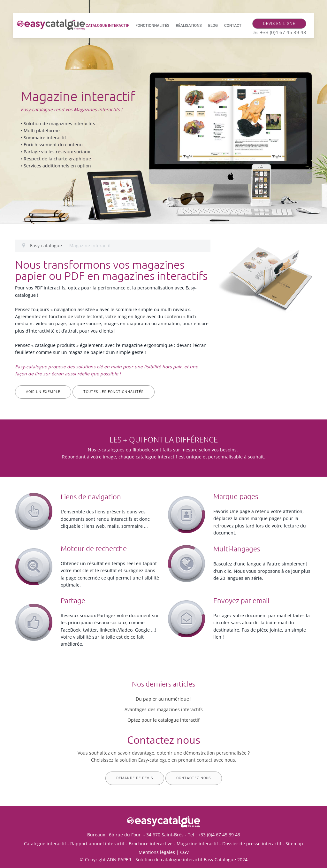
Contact (233, 26)
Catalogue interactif (107, 26)
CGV (184, 852)
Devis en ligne (279, 24)
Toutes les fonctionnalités (114, 392)
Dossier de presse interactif (252, 844)
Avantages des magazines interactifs (164, 709)
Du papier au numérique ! (164, 699)
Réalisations (189, 26)
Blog (213, 26)
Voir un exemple (43, 392)
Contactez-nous (194, 778)
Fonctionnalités (152, 26)
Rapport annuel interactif (97, 844)
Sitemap (294, 844)
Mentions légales (157, 852)
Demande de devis (135, 778)
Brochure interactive (151, 844)
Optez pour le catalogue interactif (163, 720)
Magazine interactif (197, 844)
